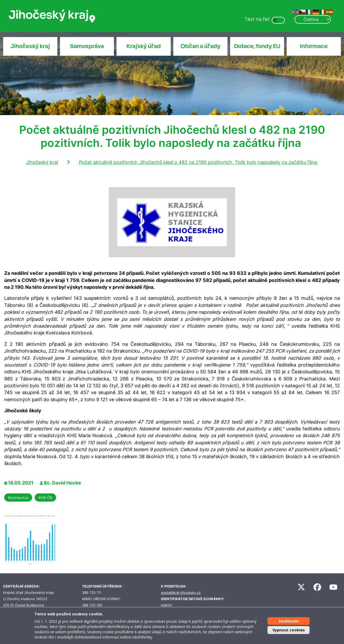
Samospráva (87, 46)
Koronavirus (18, 498)
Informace (314, 46)
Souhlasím (289, 621)
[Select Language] (313, 19)
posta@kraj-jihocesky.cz (181, 593)
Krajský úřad (144, 46)
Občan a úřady (200, 46)
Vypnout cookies (289, 630)
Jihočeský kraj (30, 46)
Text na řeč (257, 19)
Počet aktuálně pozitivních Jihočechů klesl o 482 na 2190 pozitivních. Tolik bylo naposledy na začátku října (199, 162)
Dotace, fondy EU (257, 46)
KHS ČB (45, 498)
